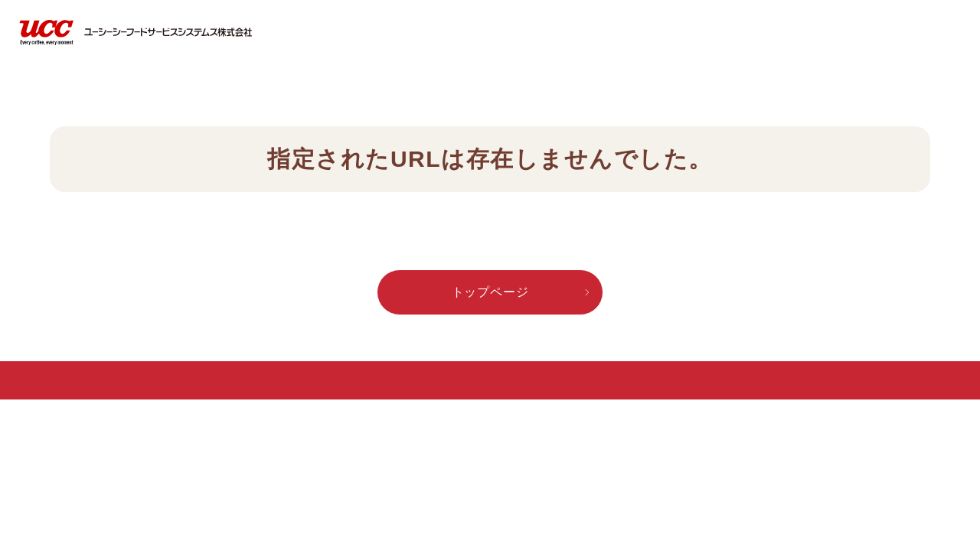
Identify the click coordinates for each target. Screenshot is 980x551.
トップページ (490, 292)
